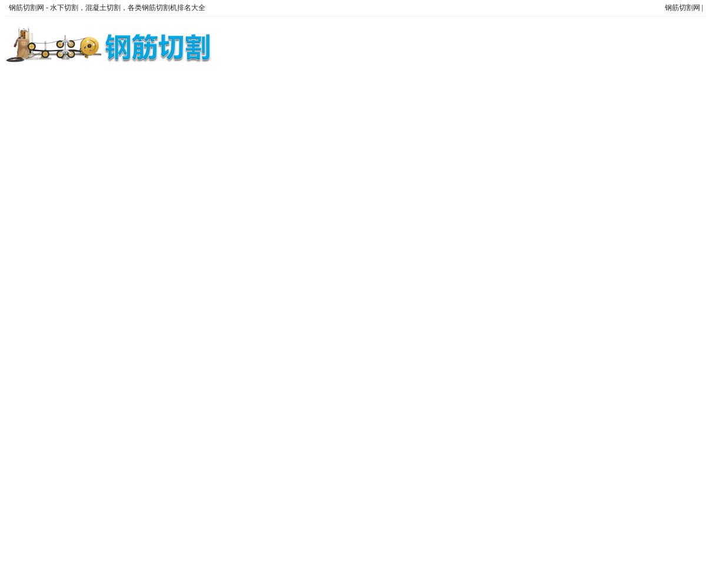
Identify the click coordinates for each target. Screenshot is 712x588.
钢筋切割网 (683, 8)
